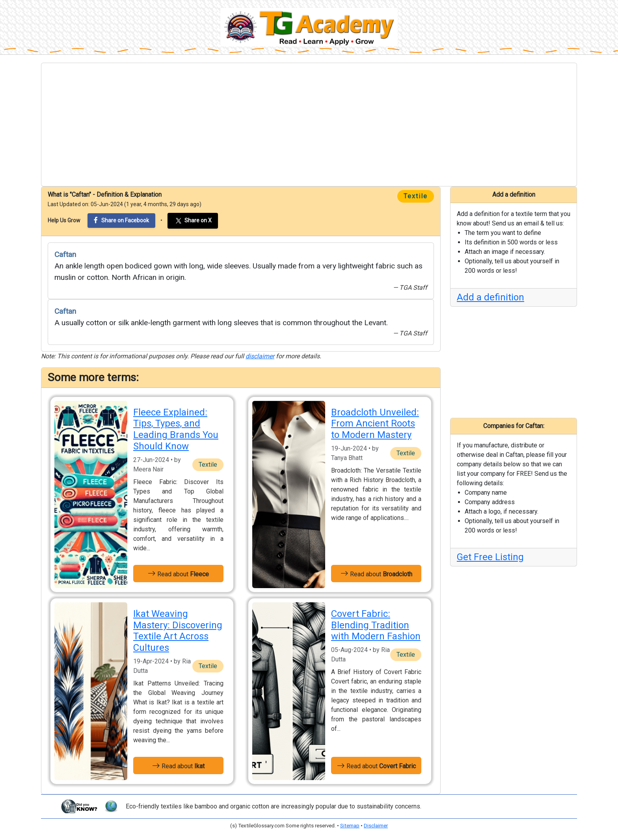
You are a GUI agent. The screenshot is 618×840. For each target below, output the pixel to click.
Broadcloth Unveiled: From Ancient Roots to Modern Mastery (375, 424)
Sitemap (350, 826)
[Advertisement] (309, 125)
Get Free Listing (490, 557)
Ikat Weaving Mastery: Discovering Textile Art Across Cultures (178, 631)
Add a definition (490, 297)
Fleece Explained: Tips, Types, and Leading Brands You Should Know (176, 429)
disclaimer (260, 356)
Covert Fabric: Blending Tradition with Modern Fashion (376, 625)
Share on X (193, 221)
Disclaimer (376, 826)
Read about (178, 574)
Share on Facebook (121, 220)
